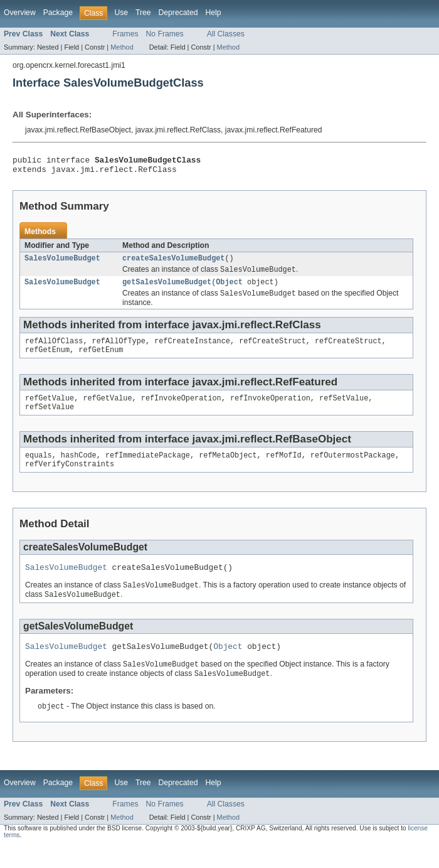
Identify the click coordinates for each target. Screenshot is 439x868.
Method (122, 47)
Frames (125, 34)
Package (58, 13)
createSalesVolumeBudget (173, 263)
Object (229, 289)
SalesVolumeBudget (62, 263)
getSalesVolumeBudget (167, 289)
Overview (20, 13)
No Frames (165, 34)
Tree (143, 13)
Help (213, 13)
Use (121, 13)
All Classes (226, 34)
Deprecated (178, 13)
